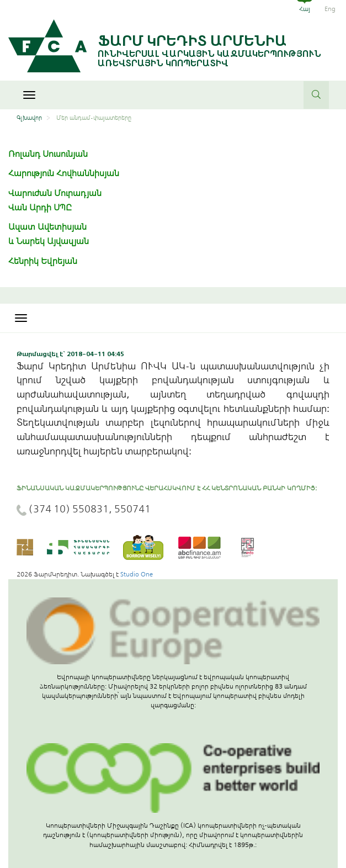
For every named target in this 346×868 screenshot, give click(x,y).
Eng (330, 9)
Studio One (137, 574)
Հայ (305, 9)
